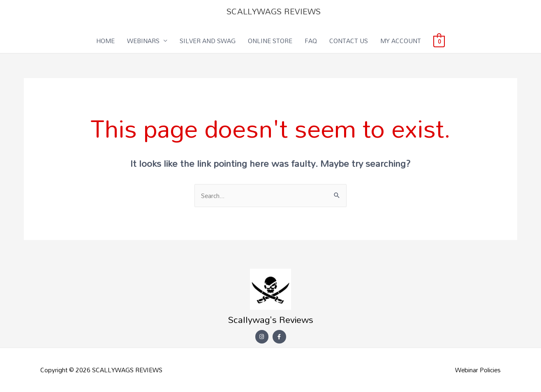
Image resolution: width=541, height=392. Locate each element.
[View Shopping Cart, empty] (439, 41)
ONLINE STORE (270, 41)
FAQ (311, 41)
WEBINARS (143, 41)
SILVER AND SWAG (208, 41)
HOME (105, 41)
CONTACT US (349, 41)
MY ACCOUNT (401, 41)
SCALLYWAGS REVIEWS (274, 11)
